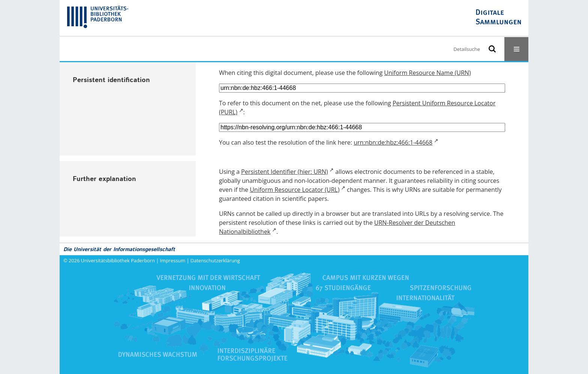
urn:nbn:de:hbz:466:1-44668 (393, 142)
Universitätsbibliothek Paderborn (118, 260)
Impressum (173, 260)
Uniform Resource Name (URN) (427, 73)
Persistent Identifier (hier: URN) (284, 172)
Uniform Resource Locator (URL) (295, 190)
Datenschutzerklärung (215, 260)
